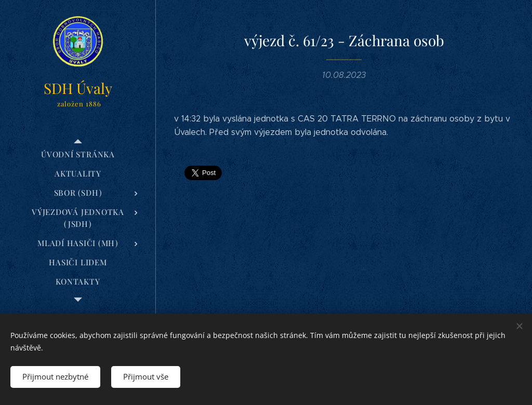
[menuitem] (78, 154)
